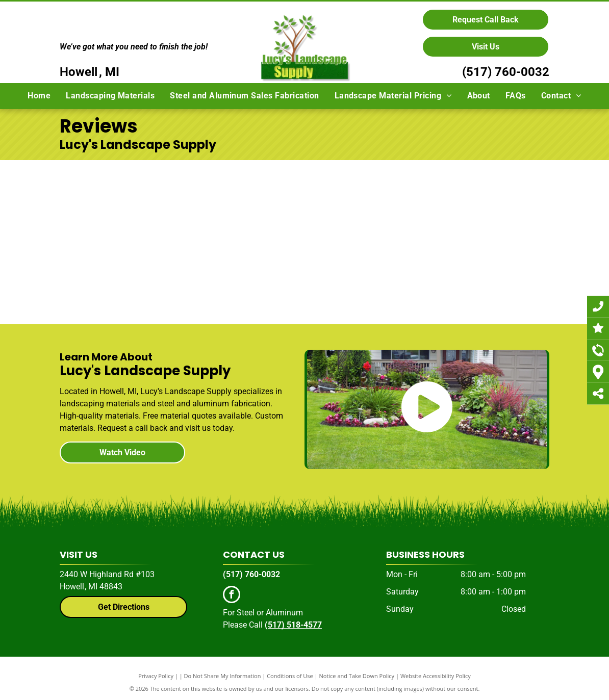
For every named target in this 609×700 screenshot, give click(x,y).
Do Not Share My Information (223, 676)
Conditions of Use (290, 676)
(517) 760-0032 (506, 72)
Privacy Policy (156, 676)
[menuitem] (39, 96)
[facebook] (232, 596)
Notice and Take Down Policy (357, 676)
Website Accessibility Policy (436, 676)
